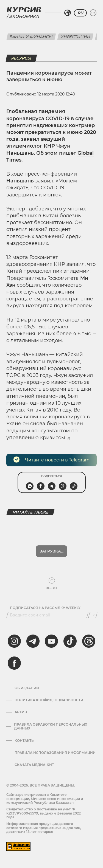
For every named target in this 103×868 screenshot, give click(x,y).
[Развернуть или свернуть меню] (93, 13)
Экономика (24, 16)
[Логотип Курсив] (24, 10)
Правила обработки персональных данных (51, 726)
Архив (21, 712)
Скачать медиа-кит (34, 765)
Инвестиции (75, 37)
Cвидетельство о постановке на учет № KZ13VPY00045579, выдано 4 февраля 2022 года (44, 813)
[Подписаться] (93, 615)
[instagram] (14, 641)
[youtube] (51, 641)
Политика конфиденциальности (49, 700)
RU (80, 13)
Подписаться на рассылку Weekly (45, 608)
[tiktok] (70, 641)
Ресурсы (21, 58)
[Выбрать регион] (68, 13)
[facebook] (14, 663)
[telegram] (33, 641)
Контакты (25, 741)
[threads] (89, 641)
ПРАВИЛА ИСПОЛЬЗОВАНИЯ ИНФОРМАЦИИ (55, 753)
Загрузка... (51, 551)
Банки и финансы (31, 37)
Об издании (27, 688)
